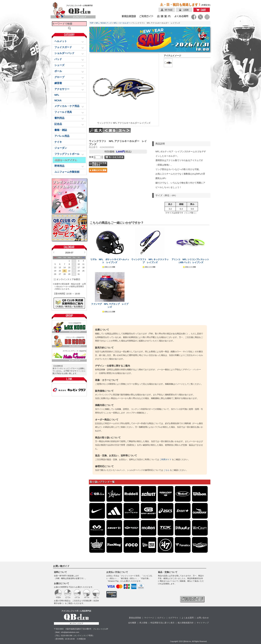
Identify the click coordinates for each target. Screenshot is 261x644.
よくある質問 (188, 618)
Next (85, 252)
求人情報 (143, 623)
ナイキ (58, 142)
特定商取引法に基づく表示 (162, 623)
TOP (92, 23)
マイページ (149, 618)
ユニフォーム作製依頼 (67, 172)
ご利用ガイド (165, 459)
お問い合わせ (203, 618)
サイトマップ (203, 623)
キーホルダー (125, 23)
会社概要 (132, 623)
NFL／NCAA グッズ (103, 23)
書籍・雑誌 (61, 130)
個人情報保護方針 (186, 623)
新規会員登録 (135, 618)
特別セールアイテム (66, 160)
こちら (166, 470)
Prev (54, 252)
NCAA (58, 100)
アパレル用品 (62, 136)
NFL (57, 95)
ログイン (161, 618)
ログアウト (173, 618)
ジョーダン (61, 148)
